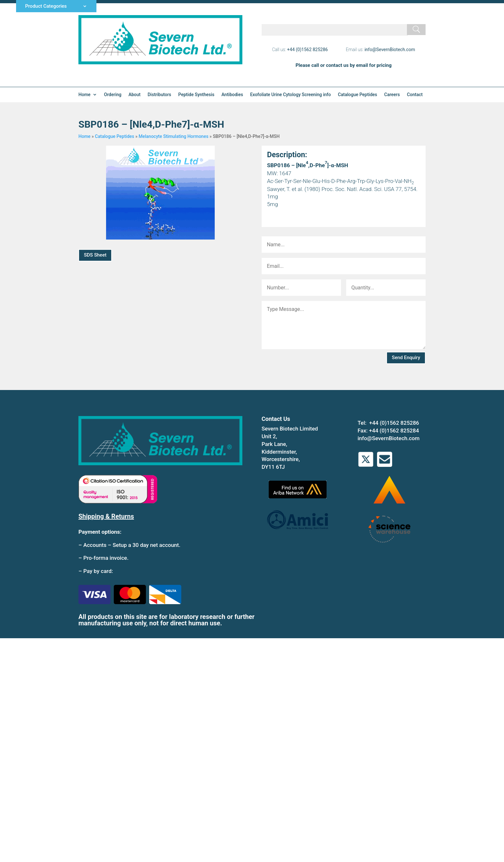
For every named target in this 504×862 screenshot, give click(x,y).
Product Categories (46, 6)
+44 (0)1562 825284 (394, 431)
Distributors (159, 95)
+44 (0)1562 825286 (307, 50)
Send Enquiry (406, 358)
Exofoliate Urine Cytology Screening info (290, 95)
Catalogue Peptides (357, 95)
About (135, 95)
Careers (392, 95)
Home (85, 95)
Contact (415, 95)
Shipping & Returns (106, 516)
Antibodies (232, 95)
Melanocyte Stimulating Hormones (173, 136)
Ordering (113, 95)
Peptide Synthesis (196, 95)
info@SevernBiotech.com (390, 50)
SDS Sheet (95, 255)
